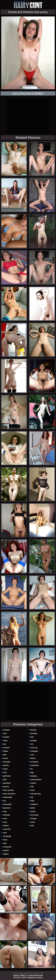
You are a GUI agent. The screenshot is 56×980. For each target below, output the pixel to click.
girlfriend (7, 776)
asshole (6, 748)
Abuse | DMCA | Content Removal (28, 975)
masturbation (36, 780)
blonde (33, 730)
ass (5, 744)
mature (33, 783)
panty (33, 808)
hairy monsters (9, 794)
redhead (6, 815)
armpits (6, 737)
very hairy (34, 815)
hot (4, 801)
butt (32, 737)
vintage (33, 819)
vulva (33, 822)
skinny (6, 826)
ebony (33, 758)
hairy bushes (8, 790)
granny (6, 787)
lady (5, 811)
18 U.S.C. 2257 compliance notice (28, 978)
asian (5, 741)
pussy (33, 811)
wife (32, 826)
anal (5, 733)
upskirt (6, 850)
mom (32, 790)
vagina (6, 854)
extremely (34, 765)
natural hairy (36, 794)
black (5, 769)
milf (32, 787)
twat (5, 843)
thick (5, 840)
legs (32, 772)
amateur (6, 730)
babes (6, 751)
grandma (7, 783)
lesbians (34, 776)
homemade (8, 797)
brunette (34, 733)
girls (5, 780)
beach (6, 758)
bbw (5, 755)
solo (5, 833)
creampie (34, 751)
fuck (5, 772)
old (32, 797)
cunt (32, 755)
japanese (7, 808)
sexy (5, 822)
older (32, 801)
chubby (33, 741)
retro (5, 819)
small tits (7, 829)
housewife (7, 804)
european (34, 762)
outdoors (34, 804)
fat (31, 769)
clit (32, 744)
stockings (7, 836)
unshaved (7, 847)
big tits (6, 765)
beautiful (7, 762)
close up (34, 748)
